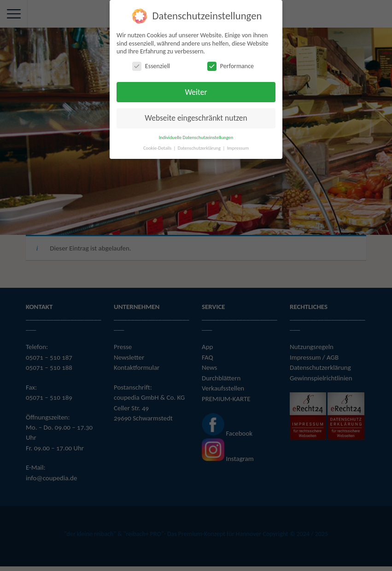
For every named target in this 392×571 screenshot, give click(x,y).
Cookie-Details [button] (158, 148)
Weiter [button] (196, 92)
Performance (231, 66)
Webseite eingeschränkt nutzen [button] (196, 118)
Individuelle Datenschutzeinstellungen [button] (196, 137)
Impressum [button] (238, 148)
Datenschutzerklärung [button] (200, 148)
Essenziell (151, 66)
